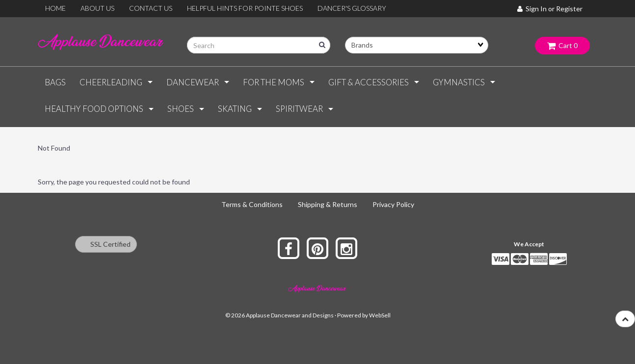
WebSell (380, 315)
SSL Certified (106, 244)
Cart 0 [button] (562, 45)
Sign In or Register (550, 9)
